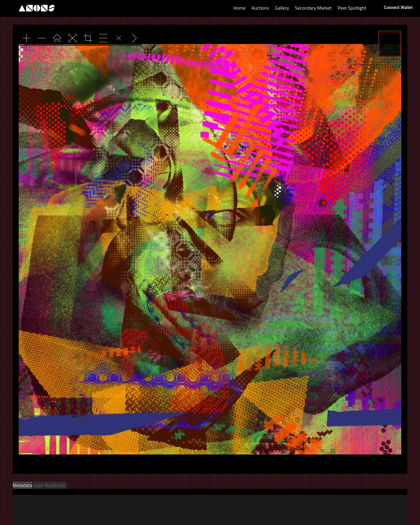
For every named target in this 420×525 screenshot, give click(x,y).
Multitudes (55, 485)
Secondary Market (313, 8)
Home (240, 8)
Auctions (260, 8)
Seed (38, 485)
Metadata (22, 485)
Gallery (282, 8)
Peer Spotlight (352, 8)
